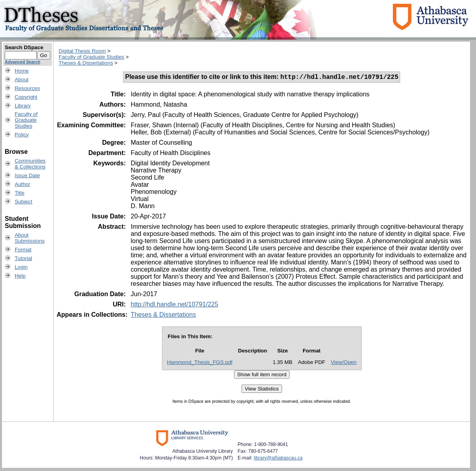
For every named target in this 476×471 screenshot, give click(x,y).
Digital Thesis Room (82, 51)
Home (22, 71)
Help (20, 276)
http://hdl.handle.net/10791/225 (174, 305)
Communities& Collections (30, 164)
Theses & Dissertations (86, 63)
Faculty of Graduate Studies (91, 57)
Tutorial (23, 258)
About (22, 79)
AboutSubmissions (30, 238)
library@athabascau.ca (278, 459)
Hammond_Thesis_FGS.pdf (200, 363)
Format (23, 250)
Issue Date (27, 175)
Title (20, 193)
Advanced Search (22, 62)
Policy (22, 135)
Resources (27, 88)
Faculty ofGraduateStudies (26, 120)
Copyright (26, 97)
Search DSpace (24, 47)
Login (21, 267)
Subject (23, 202)
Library (23, 106)
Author (22, 184)
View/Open (344, 363)
